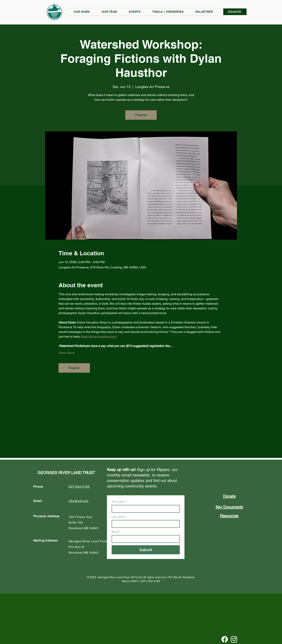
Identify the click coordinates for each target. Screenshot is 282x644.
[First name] (145, 509)
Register (141, 115)
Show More (66, 353)
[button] (82, 12)
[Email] (145, 539)
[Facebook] (225, 639)
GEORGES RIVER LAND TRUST (66, 473)
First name (119, 502)
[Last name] (145, 524)
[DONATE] (235, 12)
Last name (119, 517)
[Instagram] (234, 639)
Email (116, 532)
